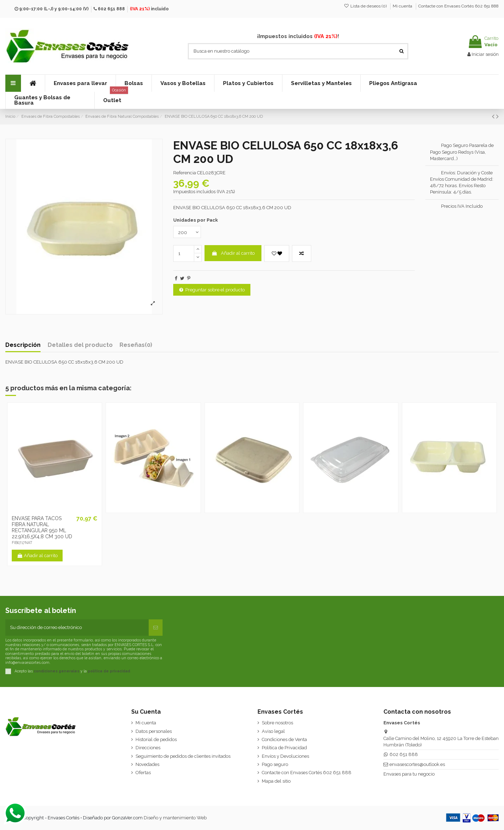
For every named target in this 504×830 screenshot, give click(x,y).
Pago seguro (275, 764)
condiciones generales (57, 671)
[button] (80, 83)
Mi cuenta (403, 6)
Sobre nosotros (277, 723)
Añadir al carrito (233, 253)
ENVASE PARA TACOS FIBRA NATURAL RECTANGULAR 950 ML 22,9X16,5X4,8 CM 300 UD (42, 527)
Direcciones (148, 748)
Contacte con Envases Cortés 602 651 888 (458, 6)
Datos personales (154, 731)
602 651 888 (111, 9)
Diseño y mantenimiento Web (175, 818)
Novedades (147, 764)
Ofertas (143, 773)
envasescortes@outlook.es (417, 764)
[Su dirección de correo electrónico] (77, 628)
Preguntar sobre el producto (212, 290)
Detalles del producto (80, 345)
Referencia (185, 173)
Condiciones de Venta (284, 739)
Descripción (23, 345)
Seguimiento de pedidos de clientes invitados (183, 756)
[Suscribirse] (156, 628)
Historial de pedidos (156, 739)
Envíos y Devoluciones (285, 756)
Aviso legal (273, 731)
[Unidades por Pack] (187, 232)
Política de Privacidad (284, 748)
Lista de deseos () (366, 6)
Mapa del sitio (276, 781)
